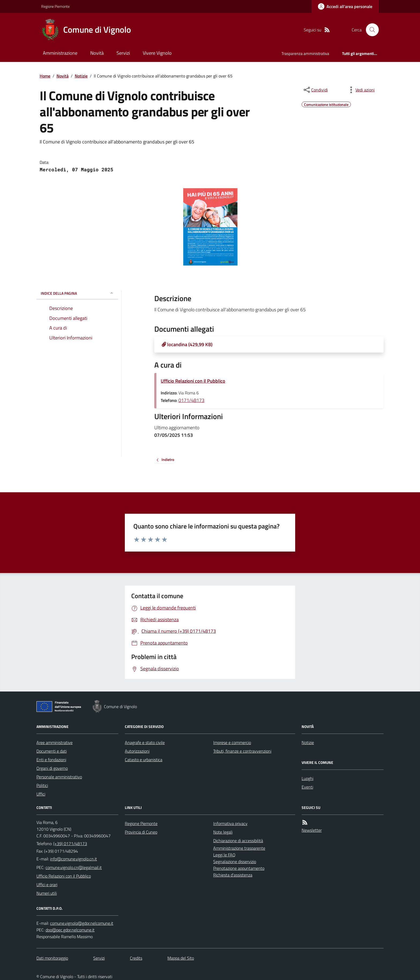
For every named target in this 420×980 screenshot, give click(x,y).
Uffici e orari (47, 885)
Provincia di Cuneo (141, 832)
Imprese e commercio (232, 742)
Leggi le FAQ (224, 855)
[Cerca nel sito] (370, 30)
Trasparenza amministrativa (305, 53)
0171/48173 (191, 400)
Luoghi (307, 778)
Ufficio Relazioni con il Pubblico (193, 381)
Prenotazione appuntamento (239, 868)
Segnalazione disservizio (235, 861)
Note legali (223, 832)
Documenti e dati (52, 751)
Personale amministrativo (59, 777)
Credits (136, 958)
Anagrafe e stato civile (145, 742)
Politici (42, 785)
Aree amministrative (55, 742)
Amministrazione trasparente (239, 848)
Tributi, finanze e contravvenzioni (242, 751)
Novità (97, 53)
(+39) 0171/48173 (70, 844)
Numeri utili (47, 893)
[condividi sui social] (315, 90)
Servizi (123, 53)
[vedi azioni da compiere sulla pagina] (361, 90)
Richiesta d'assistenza (233, 875)
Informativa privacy (230, 823)
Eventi (307, 787)
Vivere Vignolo (157, 53)
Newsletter (312, 830)
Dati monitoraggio (52, 958)
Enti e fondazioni (51, 760)
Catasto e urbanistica (144, 760)
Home (45, 76)
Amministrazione (60, 53)
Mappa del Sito (181, 958)
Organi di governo (52, 768)
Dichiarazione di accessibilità (238, 841)
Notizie (81, 76)
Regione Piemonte (55, 6)
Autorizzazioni (137, 751)
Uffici (41, 794)
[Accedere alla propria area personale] (345, 6)
